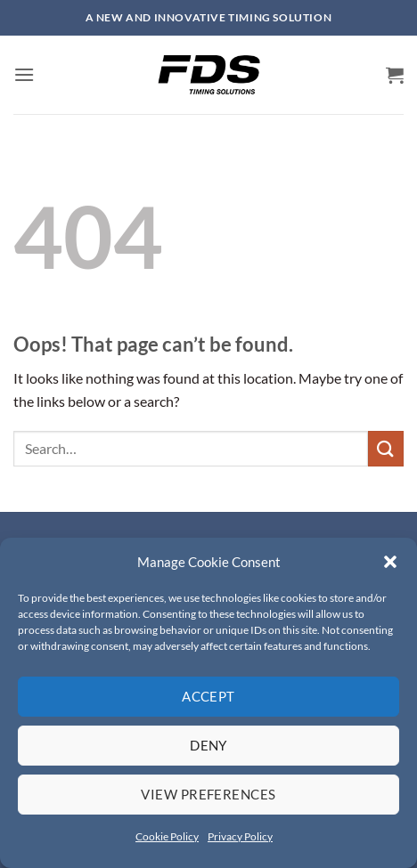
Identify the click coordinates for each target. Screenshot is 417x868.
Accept (208, 696)
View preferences (208, 794)
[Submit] (386, 448)
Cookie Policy (167, 836)
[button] (390, 562)
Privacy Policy (240, 836)
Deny (208, 745)
